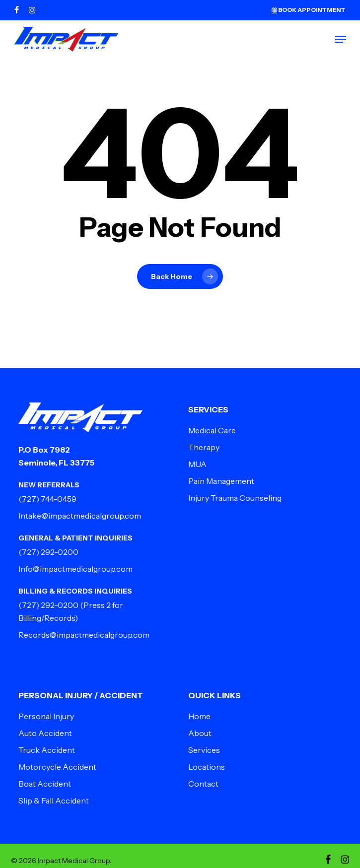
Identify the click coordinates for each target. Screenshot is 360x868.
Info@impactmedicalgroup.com (75, 569)
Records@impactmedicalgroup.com (84, 635)
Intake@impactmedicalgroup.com (80, 516)
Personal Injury (46, 716)
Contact (203, 784)
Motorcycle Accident (57, 767)
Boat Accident (45, 784)
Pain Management (221, 481)
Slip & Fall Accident (54, 801)
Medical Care (212, 430)
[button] (341, 39)
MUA (197, 464)
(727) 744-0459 (47, 499)
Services (204, 750)
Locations (207, 767)
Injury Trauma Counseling (235, 498)
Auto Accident (45, 733)
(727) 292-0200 (48, 552)
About (200, 733)
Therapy (204, 447)
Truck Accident (47, 750)
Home (199, 716)
